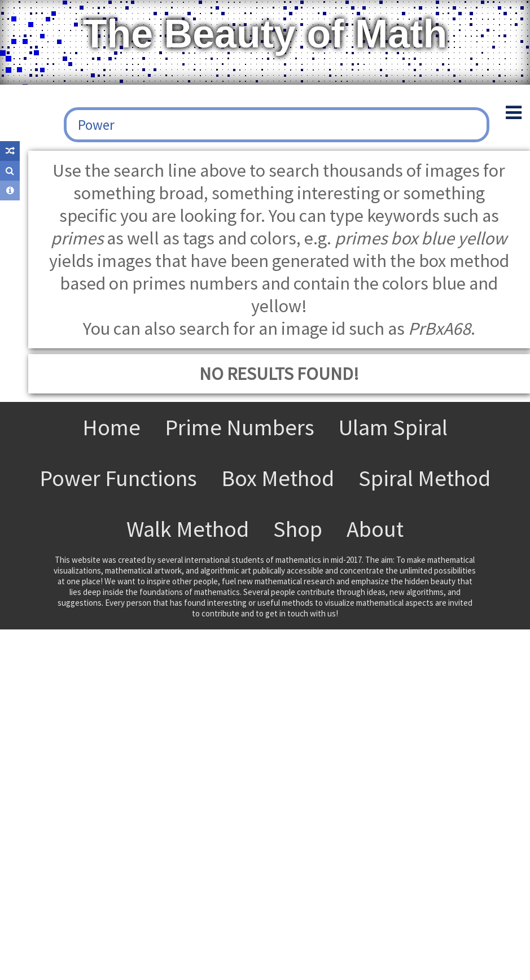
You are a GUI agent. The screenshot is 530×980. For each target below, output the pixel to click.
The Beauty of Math (265, 34)
